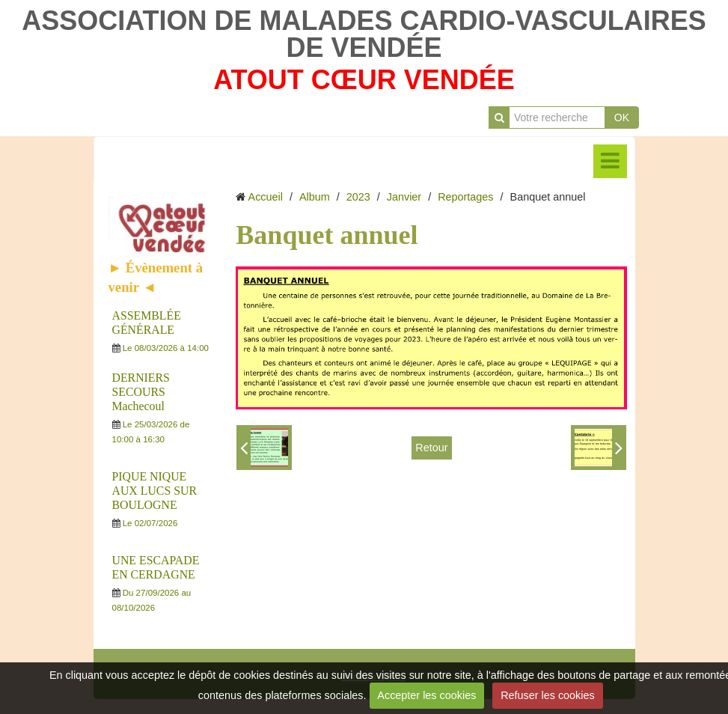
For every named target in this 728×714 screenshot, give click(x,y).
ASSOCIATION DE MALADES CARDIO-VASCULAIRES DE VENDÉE (364, 34)
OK (622, 118)
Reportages (465, 197)
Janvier (404, 197)
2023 (358, 197)
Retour (431, 448)
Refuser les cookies (548, 695)
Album (315, 197)
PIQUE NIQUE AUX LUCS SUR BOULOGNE (155, 491)
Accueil (266, 197)
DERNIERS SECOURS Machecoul (141, 392)
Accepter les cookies (426, 695)
